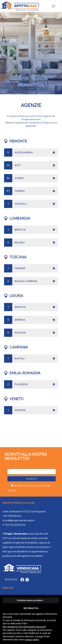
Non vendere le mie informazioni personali (24, 627)
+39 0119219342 (12, 516)
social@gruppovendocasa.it (18, 520)
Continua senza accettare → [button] (31, 600)
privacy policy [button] (32, 640)
